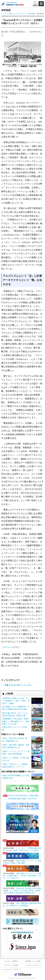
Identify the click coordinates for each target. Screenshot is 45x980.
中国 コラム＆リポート (17, 14)
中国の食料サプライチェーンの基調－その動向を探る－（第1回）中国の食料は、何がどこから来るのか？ (22, 876)
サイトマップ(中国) (11, 965)
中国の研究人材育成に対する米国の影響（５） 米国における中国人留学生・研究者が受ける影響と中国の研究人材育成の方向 (22, 891)
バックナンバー (12, 680)
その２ (7, 647)
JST (23, 975)
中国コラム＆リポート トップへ (18, 685)
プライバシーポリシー (34, 965)
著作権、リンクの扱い (34, 961)
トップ (4, 14)
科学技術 (32, 14)
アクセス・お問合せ (11, 961)
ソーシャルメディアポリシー (11, 969)
